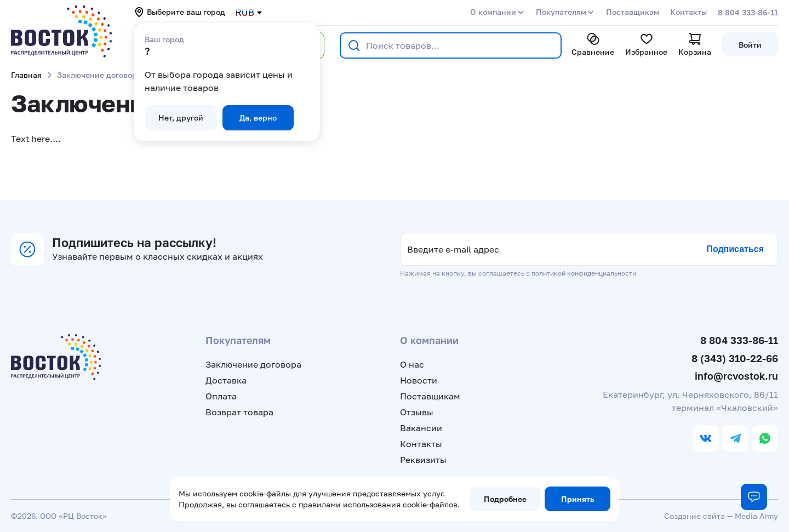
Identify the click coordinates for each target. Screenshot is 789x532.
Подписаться (735, 249)
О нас (412, 364)
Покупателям (561, 12)
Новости (419, 380)
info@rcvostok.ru (736, 376)
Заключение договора (253, 364)
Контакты (688, 12)
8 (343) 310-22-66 (735, 358)
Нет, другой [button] (181, 118)
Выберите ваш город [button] (179, 12)
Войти (750, 45)
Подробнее (505, 499)
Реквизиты (423, 460)
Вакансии (421, 428)
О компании (493, 12)
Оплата (221, 396)
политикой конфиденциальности (584, 273)
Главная (26, 75)
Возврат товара (239, 412)
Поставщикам (633, 12)
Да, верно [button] (258, 118)
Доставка (226, 380)
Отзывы (417, 412)
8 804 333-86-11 (748, 12)
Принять (578, 499)
